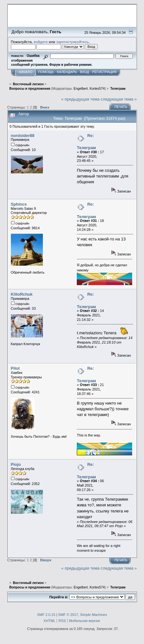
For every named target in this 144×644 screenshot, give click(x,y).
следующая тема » (119, 99)
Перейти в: (59, 597)
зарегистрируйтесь (73, 42)
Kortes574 (97, 89)
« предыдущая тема (80, 99)
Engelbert (81, 89)
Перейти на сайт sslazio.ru (97, 24)
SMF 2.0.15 (46, 615)
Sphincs (19, 204)
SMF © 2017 (68, 615)
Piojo (16, 464)
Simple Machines (93, 615)
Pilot (15, 368)
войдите (41, 42)
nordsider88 (23, 136)
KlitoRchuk (22, 294)
